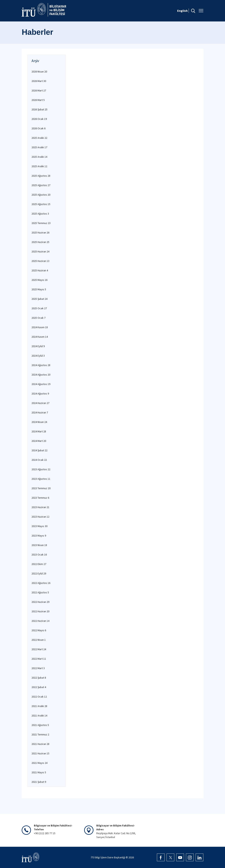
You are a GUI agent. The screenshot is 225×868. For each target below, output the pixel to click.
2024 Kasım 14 (40, 337)
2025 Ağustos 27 (41, 185)
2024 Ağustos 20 (41, 375)
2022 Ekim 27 (39, 564)
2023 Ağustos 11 (41, 479)
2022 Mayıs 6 (39, 630)
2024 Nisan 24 (39, 422)
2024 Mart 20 (39, 441)
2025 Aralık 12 (39, 166)
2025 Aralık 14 (39, 157)
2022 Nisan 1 (39, 640)
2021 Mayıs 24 (39, 763)
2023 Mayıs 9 (39, 536)
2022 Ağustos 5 (40, 592)
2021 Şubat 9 (39, 782)
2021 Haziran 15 (40, 753)
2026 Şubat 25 (39, 109)
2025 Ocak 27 (39, 308)
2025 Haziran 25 (40, 242)
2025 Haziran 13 (40, 261)
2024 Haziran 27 (40, 403)
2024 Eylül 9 (38, 346)
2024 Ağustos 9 (40, 394)
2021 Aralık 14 (39, 716)
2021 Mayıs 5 (39, 772)
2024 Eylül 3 (38, 356)
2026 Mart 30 (39, 81)
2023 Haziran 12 (40, 517)
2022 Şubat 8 (39, 678)
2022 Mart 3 (38, 668)
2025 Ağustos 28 (41, 176)
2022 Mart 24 (39, 649)
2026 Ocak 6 (38, 128)
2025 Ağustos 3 (40, 214)
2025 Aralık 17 (39, 147)
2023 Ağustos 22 (41, 469)
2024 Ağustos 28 (41, 365)
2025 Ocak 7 (38, 318)
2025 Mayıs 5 (39, 289)
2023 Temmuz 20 (41, 488)
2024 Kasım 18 (40, 327)
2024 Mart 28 (39, 431)
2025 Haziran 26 (40, 233)
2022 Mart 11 (39, 659)
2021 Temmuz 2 (40, 734)
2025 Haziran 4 (40, 270)
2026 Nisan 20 (39, 72)
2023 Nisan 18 (39, 545)
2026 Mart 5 (38, 100)
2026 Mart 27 (39, 90)
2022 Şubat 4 (39, 687)
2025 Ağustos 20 (41, 195)
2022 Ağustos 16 (41, 583)
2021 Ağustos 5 (40, 725)
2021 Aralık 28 (39, 706)
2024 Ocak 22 (39, 460)
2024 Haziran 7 (40, 412)
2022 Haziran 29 (40, 602)
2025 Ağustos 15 (41, 204)
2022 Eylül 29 (39, 573)
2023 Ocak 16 (39, 555)
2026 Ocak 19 (39, 119)
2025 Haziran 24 (40, 251)
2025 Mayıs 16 (39, 280)
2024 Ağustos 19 (41, 384)
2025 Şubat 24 (39, 299)
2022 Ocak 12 (39, 697)
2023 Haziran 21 (40, 507)
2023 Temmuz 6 (40, 498)
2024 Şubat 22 (39, 450)
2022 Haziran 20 (40, 611)
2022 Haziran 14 (40, 621)
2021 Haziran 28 (40, 744)
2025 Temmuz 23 (41, 223)
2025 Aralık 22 (39, 138)
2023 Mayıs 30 (39, 526)
